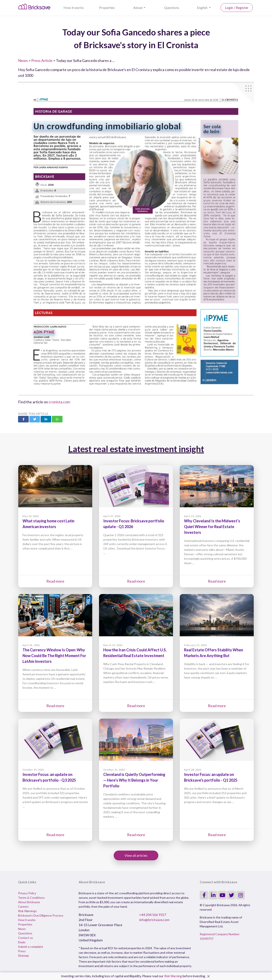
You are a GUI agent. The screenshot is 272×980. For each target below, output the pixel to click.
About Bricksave (29, 902)
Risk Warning (173, 976)
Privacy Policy (27, 893)
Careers (23, 906)
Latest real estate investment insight (136, 449)
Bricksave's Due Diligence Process (41, 915)
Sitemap (23, 955)
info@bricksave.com (154, 920)
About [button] (138, 8)
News (23, 60)
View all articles (136, 855)
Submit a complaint (31, 947)
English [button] (203, 8)
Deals (22, 942)
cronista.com (59, 402)
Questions (172, 8)
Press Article (42, 60)
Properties (107, 8)
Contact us (25, 938)
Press (22, 951)
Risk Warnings (27, 911)
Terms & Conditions (31, 898)
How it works (74, 8)
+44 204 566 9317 (153, 915)
